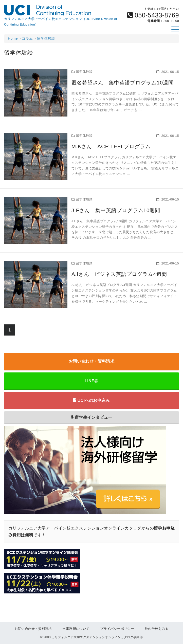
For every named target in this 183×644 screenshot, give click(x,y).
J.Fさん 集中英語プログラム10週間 (111, 210)
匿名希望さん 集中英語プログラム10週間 (117, 82)
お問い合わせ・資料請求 (92, 361)
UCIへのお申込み (92, 400)
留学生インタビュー (91, 417)
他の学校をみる (157, 629)
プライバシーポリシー (117, 629)
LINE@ (92, 381)
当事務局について (76, 629)
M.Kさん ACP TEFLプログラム (106, 146)
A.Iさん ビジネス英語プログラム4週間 (114, 274)
